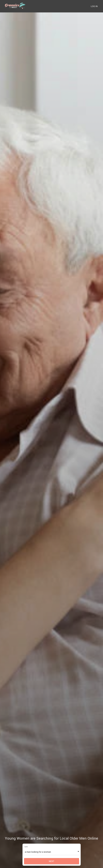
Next (52, 861)
